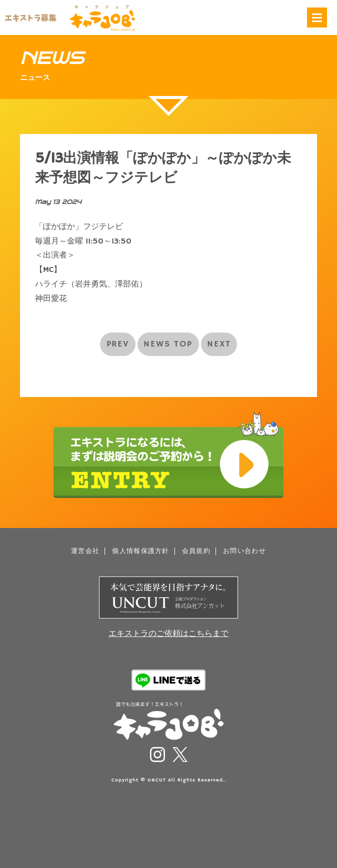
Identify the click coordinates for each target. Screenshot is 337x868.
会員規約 (196, 551)
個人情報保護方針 (140, 551)
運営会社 (85, 551)
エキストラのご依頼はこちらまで (168, 634)
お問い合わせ (244, 551)
